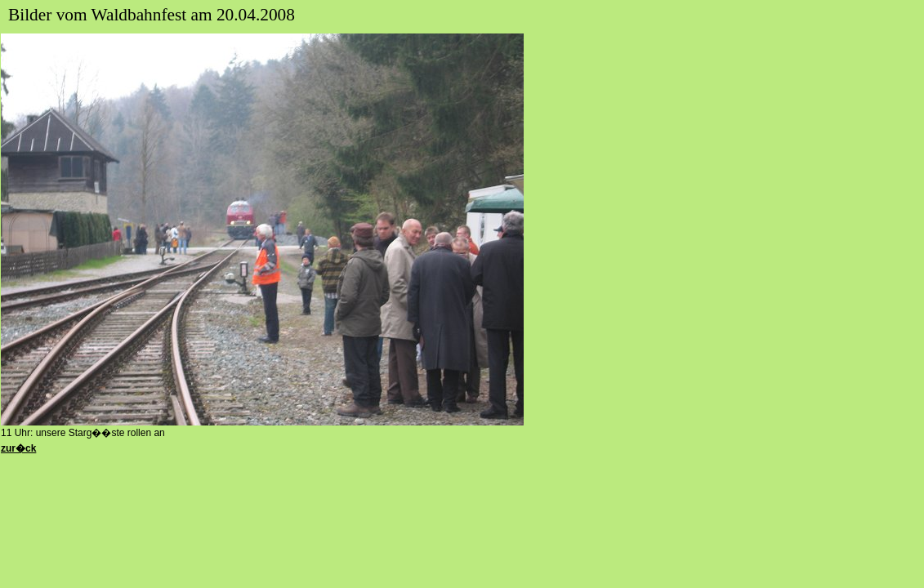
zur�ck (18, 448)
